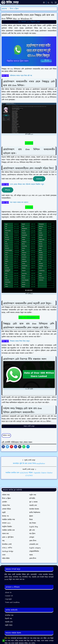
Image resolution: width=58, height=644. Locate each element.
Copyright (8, 599)
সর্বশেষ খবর (6, 435)
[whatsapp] (44, 3)
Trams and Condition (12, 602)
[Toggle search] (52, 3)
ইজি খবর (8, 638)
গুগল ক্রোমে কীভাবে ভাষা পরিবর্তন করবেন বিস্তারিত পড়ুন (27, 184)
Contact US (9, 596)
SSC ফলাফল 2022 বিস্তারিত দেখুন (29, 22)
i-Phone (29, 207)
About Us (8, 593)
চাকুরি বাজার (9, 625)
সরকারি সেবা (9, 622)
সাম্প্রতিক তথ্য (9, 615)
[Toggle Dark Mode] (48, 3)
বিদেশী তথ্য (8, 619)
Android (29, 143)
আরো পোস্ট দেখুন (29, 426)
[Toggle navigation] (56, 2)
